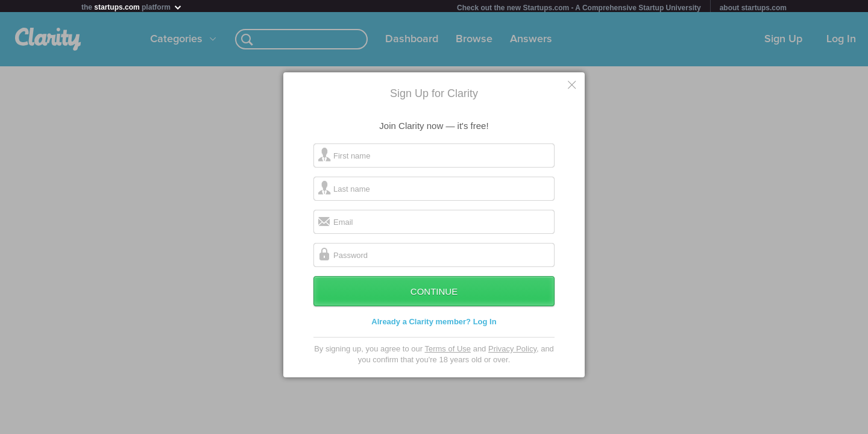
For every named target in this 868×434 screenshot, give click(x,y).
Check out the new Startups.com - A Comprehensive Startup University (579, 8)
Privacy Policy (512, 351)
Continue (434, 294)
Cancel (573, 87)
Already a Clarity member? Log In (434, 324)
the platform (132, 7)
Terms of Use (448, 351)
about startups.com (753, 8)
